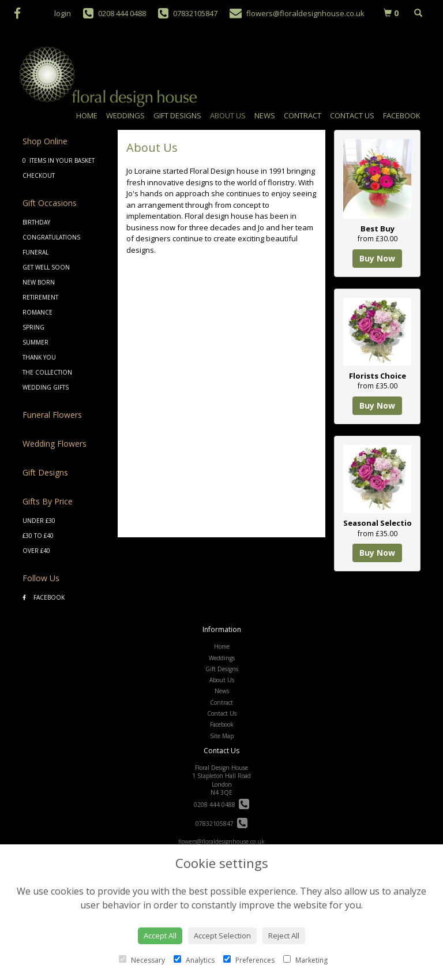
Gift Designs (177, 115)
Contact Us (352, 115)
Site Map (222, 736)
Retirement (40, 297)
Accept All (160, 936)
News (265, 115)
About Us (228, 115)
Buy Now (377, 258)
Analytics (194, 960)
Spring (33, 327)
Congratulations (51, 237)
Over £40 (36, 551)
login (63, 13)
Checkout (39, 175)
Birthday (36, 222)
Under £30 (39, 521)
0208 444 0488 (221, 805)
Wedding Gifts (46, 387)
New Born (39, 282)
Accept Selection (222, 936)
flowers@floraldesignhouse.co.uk (221, 841)
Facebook (402, 115)
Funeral (35, 252)
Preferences (249, 960)
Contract (303, 115)
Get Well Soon (46, 267)
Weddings (125, 115)
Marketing (305, 960)
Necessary (142, 960)
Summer (35, 342)
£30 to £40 (38, 536)
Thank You (39, 357)
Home (87, 115)
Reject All (284, 936)
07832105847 (221, 824)
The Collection (47, 372)
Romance (37, 312)
